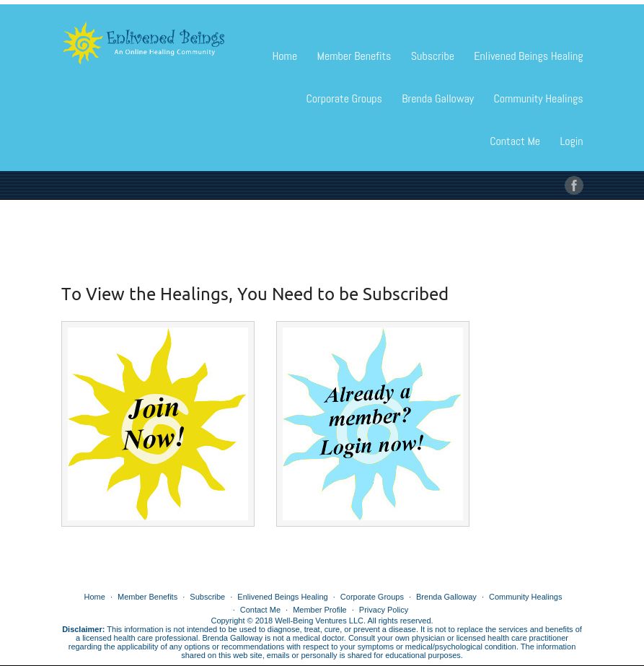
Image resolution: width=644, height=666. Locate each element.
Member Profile (320, 610)
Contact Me (515, 141)
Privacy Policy (384, 610)
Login (571, 141)
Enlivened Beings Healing (528, 56)
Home (285, 56)
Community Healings (538, 98)
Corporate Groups (344, 98)
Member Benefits (354, 56)
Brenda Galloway (438, 98)
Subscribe (433, 56)
